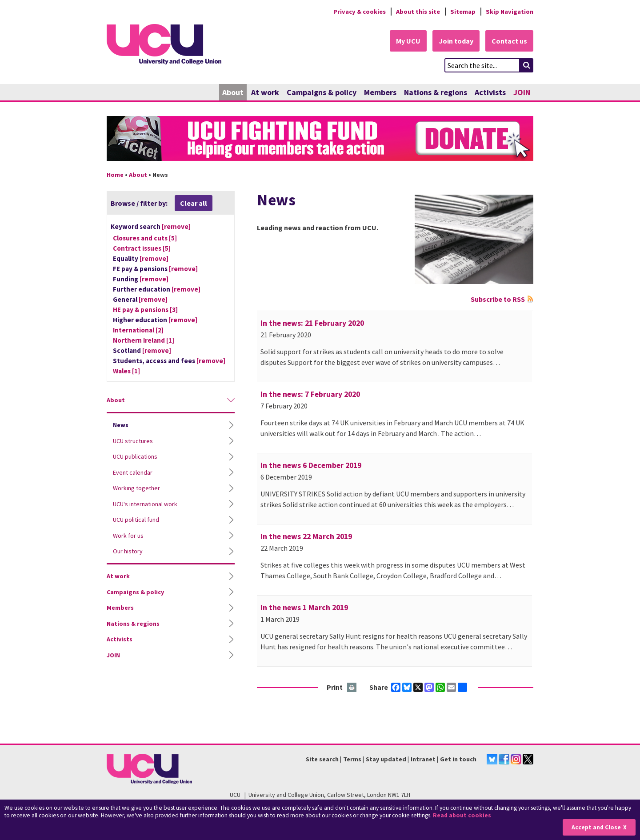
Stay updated (386, 759)
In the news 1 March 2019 (304, 608)
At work (265, 92)
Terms (352, 759)
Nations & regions (436, 92)
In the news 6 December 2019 (311, 465)
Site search (322, 759)
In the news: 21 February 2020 (312, 323)
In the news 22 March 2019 (306, 536)
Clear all (194, 203)
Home (115, 175)
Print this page (352, 688)
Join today (456, 41)
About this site (418, 12)
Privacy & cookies (360, 12)
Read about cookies (462, 815)
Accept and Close (596, 827)
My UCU (408, 41)
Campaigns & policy (322, 92)
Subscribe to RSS (498, 299)
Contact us (509, 41)
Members (380, 92)
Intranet (423, 759)
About (233, 92)
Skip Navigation (510, 12)
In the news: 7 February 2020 (310, 394)
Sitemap (463, 12)
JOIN (522, 92)
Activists (490, 92)
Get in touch (458, 759)
